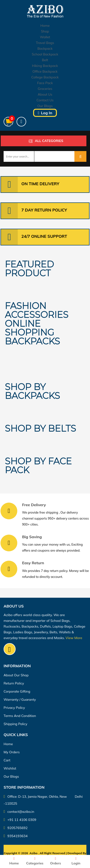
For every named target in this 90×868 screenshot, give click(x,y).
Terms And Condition (20, 716)
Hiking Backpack (45, 66)
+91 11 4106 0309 (20, 820)
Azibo (33, 853)
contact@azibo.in (19, 812)
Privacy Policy (14, 708)
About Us (45, 94)
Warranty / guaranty (20, 700)
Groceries (45, 89)
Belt (45, 60)
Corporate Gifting (17, 691)
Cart (7, 760)
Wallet (45, 37)
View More (74, 638)
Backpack (45, 49)
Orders (56, 861)
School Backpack (45, 54)
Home (45, 26)
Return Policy (14, 683)
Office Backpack (45, 71)
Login (76, 861)
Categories (35, 861)
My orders (12, 752)
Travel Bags (45, 43)
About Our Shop (16, 675)
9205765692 (16, 828)
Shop (45, 31)
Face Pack (45, 83)
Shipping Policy (15, 724)
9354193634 (16, 836)
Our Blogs (45, 106)
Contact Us (45, 100)
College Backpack (45, 77)
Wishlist (10, 768)
